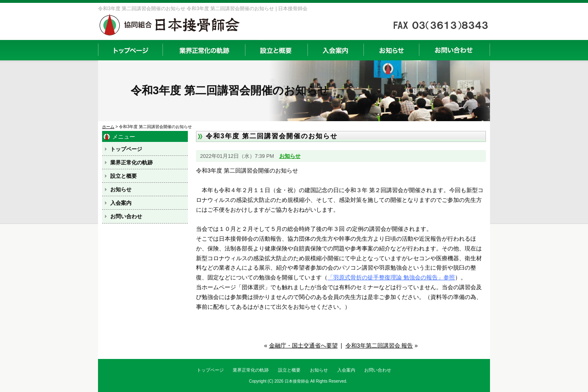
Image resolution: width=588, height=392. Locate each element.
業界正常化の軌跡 (204, 50)
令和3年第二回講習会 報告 (379, 345)
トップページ (130, 50)
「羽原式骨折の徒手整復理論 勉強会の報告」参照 (391, 277)
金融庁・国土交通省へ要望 (303, 345)
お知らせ (391, 50)
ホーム (108, 127)
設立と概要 (276, 50)
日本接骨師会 (297, 381)
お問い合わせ (454, 50)
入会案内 (335, 50)
